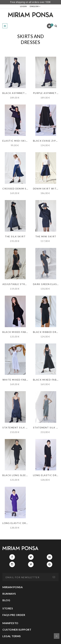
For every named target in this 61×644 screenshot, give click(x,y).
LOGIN (23, 6)
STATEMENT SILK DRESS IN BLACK (25, 428)
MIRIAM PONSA (13, 587)
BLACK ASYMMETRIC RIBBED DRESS (26, 93)
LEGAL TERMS (12, 636)
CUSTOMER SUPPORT (17, 630)
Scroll (57, 636)
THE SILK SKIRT (15, 236)
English (34, 6)
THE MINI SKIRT (46, 236)
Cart (51, 25)
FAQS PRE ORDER (14, 615)
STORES (8, 608)
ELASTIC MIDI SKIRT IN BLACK (22, 141)
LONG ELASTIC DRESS (17, 523)
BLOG (6, 600)
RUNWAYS (9, 594)
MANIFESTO (10, 623)
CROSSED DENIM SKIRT (18, 189)
